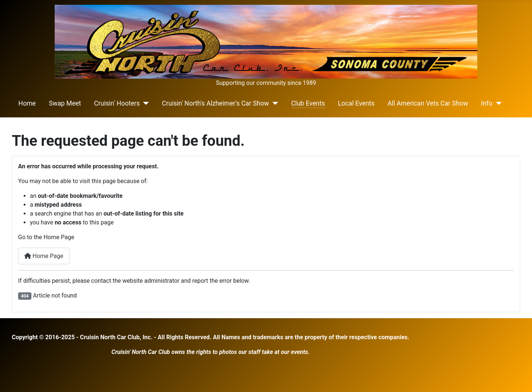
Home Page (44, 256)
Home (27, 103)
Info (487, 103)
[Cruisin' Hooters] (144, 103)
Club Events (308, 103)
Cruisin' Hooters (117, 103)
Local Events (356, 103)
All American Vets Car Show (428, 103)
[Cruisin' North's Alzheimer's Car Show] (274, 103)
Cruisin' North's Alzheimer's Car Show (215, 103)
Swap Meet (65, 103)
